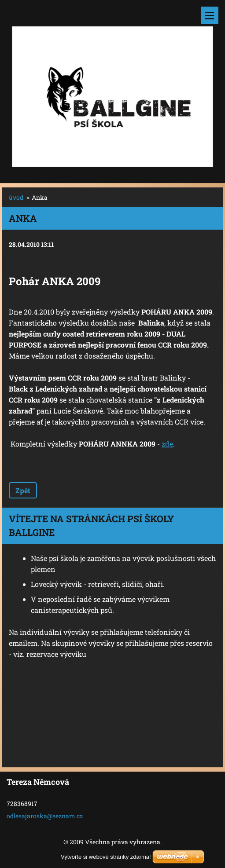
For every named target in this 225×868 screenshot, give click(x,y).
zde (167, 444)
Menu (210, 15)
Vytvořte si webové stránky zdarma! (106, 857)
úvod (16, 197)
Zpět (23, 490)
